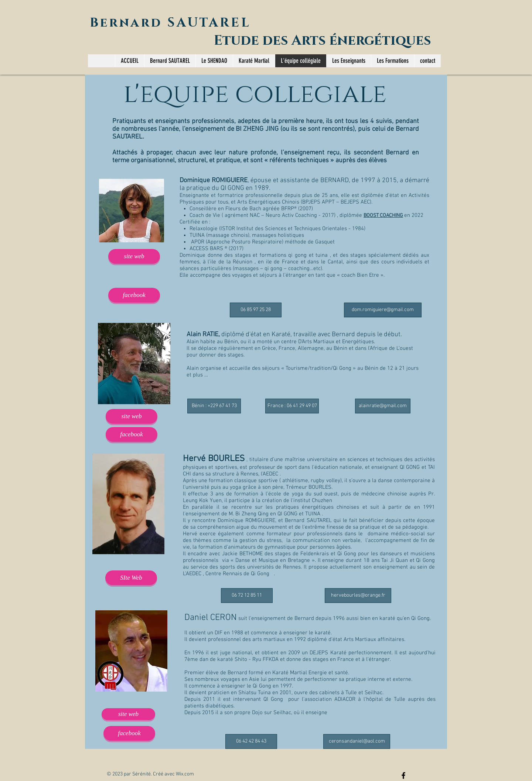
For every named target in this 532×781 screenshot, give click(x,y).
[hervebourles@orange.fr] (358, 596)
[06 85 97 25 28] (256, 310)
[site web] (134, 256)
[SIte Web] (131, 578)
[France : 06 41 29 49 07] (292, 406)
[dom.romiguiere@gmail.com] (383, 310)
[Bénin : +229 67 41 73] (214, 406)
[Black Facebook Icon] (403, 775)
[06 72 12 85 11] (247, 596)
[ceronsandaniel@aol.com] (357, 741)
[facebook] (134, 295)
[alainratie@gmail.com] (383, 406)
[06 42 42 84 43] (251, 741)
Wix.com (185, 774)
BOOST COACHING (383, 216)
